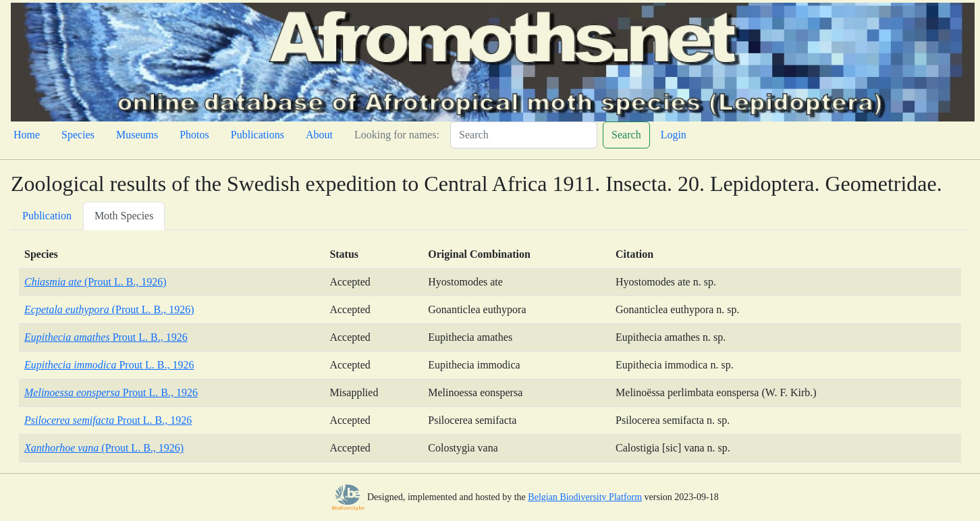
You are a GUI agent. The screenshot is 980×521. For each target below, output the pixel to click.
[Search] (524, 135)
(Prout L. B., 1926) (96, 282)
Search (626, 135)
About (319, 135)
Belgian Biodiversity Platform (585, 497)
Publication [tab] (47, 216)
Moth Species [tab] (124, 216)
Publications (257, 135)
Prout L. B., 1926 (106, 337)
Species (78, 135)
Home (27, 135)
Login (674, 135)
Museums (137, 135)
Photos (194, 135)
